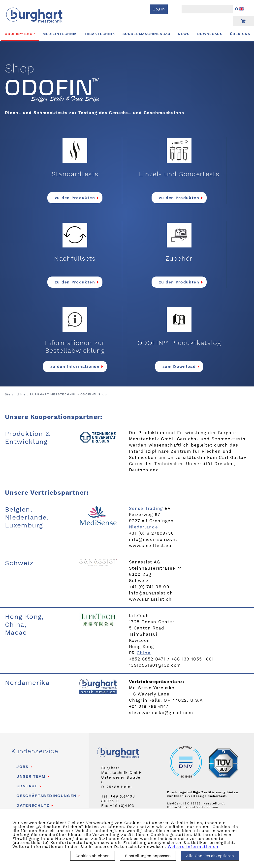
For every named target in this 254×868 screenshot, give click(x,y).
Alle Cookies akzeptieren (210, 856)
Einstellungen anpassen (148, 856)
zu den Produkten (75, 198)
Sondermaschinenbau (146, 34)
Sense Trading (146, 508)
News (184, 34)
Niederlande (143, 527)
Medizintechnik (60, 34)
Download (184, 366)
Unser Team (31, 776)
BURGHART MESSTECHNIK (53, 394)
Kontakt (27, 786)
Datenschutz (33, 805)
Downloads (210, 34)
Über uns (240, 34)
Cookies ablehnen (93, 856)
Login (159, 9)
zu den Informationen (75, 366)
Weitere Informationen (193, 847)
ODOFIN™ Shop (20, 34)
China (144, 653)
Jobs (22, 767)
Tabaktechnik (100, 34)
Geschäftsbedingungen (46, 796)
